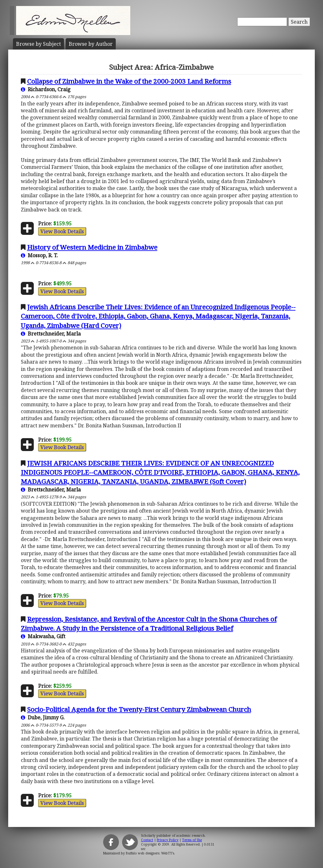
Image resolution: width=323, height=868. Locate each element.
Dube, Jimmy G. (43, 717)
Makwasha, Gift (43, 636)
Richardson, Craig (46, 89)
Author (91, 44)
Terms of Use (192, 840)
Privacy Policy (168, 840)
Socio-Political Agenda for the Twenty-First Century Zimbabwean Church (139, 709)
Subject (38, 44)
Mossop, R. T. (39, 255)
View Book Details (62, 231)
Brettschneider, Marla (51, 334)
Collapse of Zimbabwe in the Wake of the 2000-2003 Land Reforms (129, 81)
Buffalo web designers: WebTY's (150, 853)
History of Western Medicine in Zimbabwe (92, 247)
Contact (147, 840)
